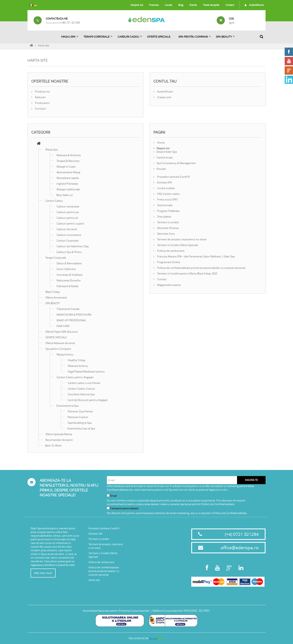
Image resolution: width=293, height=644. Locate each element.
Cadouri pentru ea (68, 212)
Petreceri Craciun (78, 417)
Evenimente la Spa (67, 406)
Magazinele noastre (169, 285)
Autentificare (253, 5)
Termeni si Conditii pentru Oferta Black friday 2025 (187, 274)
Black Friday (53, 292)
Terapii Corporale (96, 37)
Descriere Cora (166, 234)
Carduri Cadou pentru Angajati (75, 377)
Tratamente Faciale (68, 309)
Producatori (42, 103)
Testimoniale (164, 205)
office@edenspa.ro (240, 548)
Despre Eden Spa (167, 152)
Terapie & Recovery (68, 161)
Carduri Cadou (128, 37)
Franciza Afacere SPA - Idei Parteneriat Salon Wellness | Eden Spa (196, 256)
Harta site (94, 580)
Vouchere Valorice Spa (81, 394)
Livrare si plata (166, 188)
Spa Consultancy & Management (176, 163)
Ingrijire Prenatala (67, 184)
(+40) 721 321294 (70, 23)
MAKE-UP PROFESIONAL (71, 320)
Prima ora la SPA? (167, 199)
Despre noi (137, 5)
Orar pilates (164, 217)
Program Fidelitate (168, 211)
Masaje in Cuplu (66, 167)
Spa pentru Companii (193, 37)
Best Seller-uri (65, 195)
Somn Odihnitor (66, 269)
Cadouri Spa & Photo (69, 252)
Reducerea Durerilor (69, 280)
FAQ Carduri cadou (168, 194)
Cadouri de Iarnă (67, 229)
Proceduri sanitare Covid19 (173, 177)
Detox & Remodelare (69, 263)
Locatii (168, 5)
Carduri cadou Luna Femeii (84, 383)
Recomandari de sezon (59, 440)
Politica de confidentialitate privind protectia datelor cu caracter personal (201, 268)
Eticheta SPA (164, 182)
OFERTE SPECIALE (159, 37)
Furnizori (40, 109)
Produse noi (42, 92)
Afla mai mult (43, 573)
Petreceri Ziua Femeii (80, 411)
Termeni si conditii (168, 222)
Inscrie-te (251, 480)
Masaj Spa (68, 37)
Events (193, 5)
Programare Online (168, 262)
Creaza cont (164, 97)
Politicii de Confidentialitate (218, 504)
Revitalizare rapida (68, 178)
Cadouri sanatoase (68, 206)
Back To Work (53, 446)
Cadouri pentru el (67, 218)
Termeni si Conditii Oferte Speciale (177, 245)
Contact (230, 5)
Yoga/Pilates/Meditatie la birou (86, 372)
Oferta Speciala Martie (59, 434)
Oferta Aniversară (56, 297)
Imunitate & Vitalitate (69, 275)
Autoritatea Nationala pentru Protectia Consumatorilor (116, 611)
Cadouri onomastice (69, 235)
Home (161, 143)
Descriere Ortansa (168, 228)
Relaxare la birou (78, 366)
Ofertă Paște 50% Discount (62, 332)
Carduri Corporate (68, 241)
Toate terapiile (211, 5)
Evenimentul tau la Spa (81, 428)
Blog (181, 5)
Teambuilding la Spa (80, 423)
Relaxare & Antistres (69, 155)
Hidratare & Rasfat (67, 286)
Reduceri (40, 97)
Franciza (154, 5)
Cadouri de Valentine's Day (73, 246)
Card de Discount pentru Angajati (88, 400)
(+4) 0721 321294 (242, 534)
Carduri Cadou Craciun (81, 389)
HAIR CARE (63, 326)
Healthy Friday (77, 360)
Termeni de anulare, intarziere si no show (181, 239)
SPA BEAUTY (224, 37)
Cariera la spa (165, 157)
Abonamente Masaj (68, 172)
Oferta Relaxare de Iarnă (60, 343)
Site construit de (146, 638)
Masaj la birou (65, 354)
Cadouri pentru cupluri (70, 223)
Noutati (161, 169)
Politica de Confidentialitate (230, 513)
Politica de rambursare (170, 251)
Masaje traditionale (68, 189)
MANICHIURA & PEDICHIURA (74, 315)
